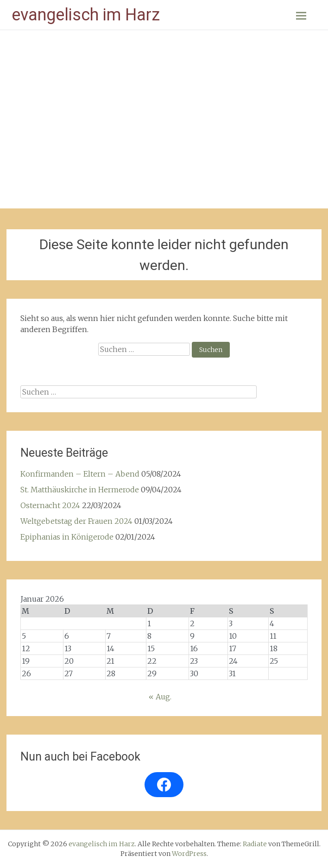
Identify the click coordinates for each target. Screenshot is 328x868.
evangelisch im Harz (86, 15)
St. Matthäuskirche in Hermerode (80, 490)
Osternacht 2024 (50, 505)
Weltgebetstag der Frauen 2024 (76, 521)
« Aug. (160, 697)
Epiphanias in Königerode (67, 537)
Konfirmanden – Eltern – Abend (80, 474)
